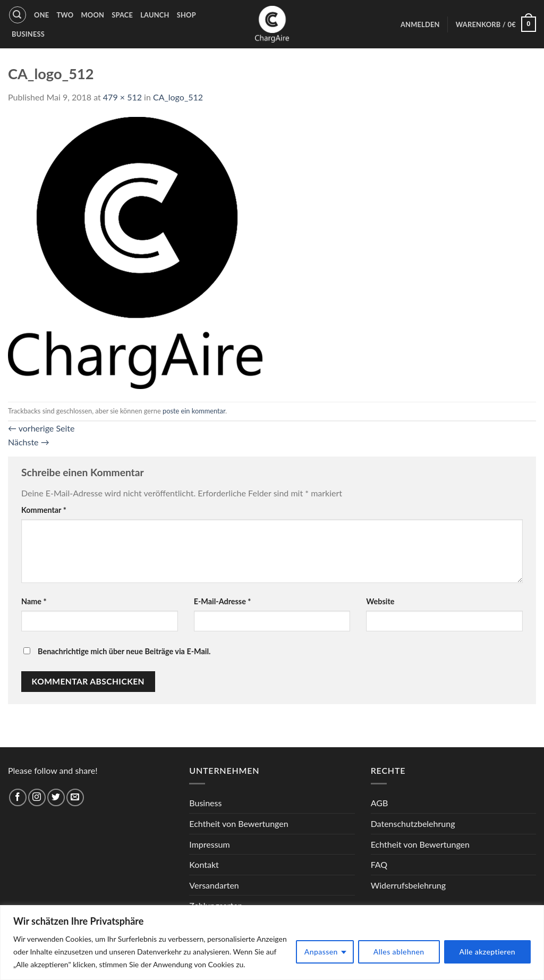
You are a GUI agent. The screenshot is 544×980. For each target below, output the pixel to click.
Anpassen (321, 952)
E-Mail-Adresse (223, 601)
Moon (92, 15)
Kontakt (204, 864)
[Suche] (18, 15)
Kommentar (44, 510)
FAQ (379, 864)
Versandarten (214, 885)
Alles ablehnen (399, 952)
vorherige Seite (41, 428)
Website (380, 601)
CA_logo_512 (178, 97)
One (41, 15)
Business (28, 34)
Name (34, 601)
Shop (186, 15)
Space (122, 15)
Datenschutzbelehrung (413, 823)
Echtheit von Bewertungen (239, 823)
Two (65, 15)
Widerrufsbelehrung (408, 885)
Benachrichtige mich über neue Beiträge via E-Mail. (124, 651)
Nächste (29, 442)
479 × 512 (122, 97)
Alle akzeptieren (488, 952)
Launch (155, 15)
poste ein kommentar (194, 411)
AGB (380, 803)
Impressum (209, 844)
